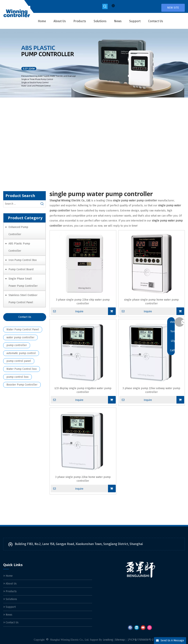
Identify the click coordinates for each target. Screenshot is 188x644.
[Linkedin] (137, 628)
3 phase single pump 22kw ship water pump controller (83, 302)
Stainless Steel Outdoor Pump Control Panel (23, 299)
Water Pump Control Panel (23, 329)
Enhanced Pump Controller (18, 231)
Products (10, 591)
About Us (10, 584)
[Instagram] (150, 628)
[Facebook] (130, 628)
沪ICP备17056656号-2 (141, 640)
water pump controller (20, 337)
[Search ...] (21, 204)
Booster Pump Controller (22, 385)
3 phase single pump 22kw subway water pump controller (151, 390)
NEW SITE (173, 8)
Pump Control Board (21, 269)
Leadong (108, 640)
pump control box (17, 377)
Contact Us (25, 317)
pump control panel (19, 361)
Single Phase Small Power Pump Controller (23, 282)
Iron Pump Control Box (23, 260)
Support (10, 607)
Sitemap (120, 640)
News (8, 615)
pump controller (17, 345)
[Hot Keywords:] (105, 6)
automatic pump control (21, 353)
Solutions (10, 599)
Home (8, 576)
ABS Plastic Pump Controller (19, 247)
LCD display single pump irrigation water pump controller (83, 390)
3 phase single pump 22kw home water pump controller (83, 479)
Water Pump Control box (22, 369)
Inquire (67, 311)
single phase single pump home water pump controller (151, 302)
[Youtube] (143, 628)
